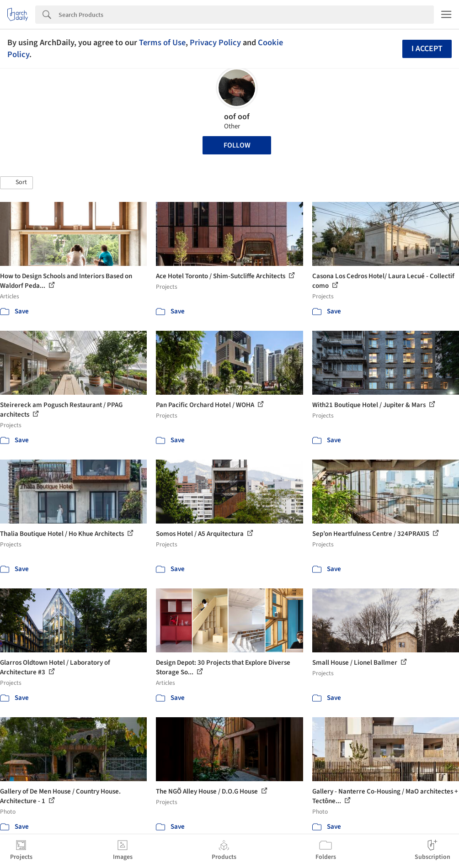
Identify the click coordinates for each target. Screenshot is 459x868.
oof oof (237, 117)
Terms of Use (162, 42)
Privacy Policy (215, 42)
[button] (16, 183)
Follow (237, 145)
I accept (427, 49)
